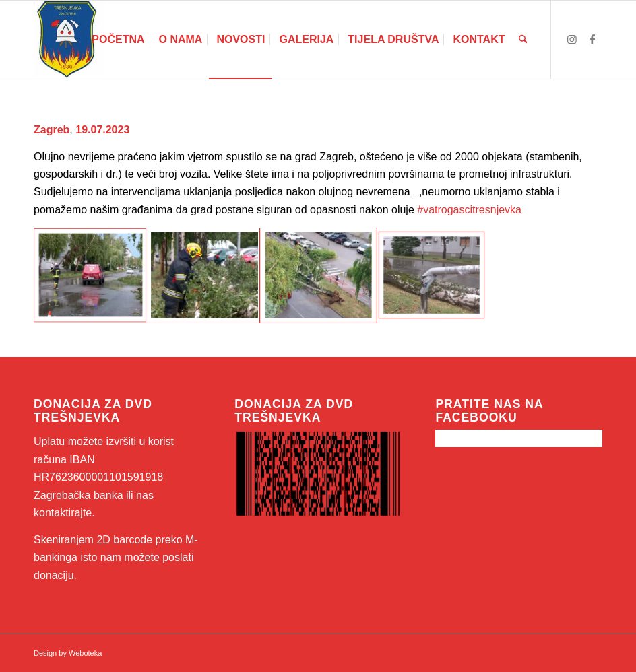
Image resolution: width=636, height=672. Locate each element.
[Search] (523, 40)
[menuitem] (118, 40)
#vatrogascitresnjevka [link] (469, 210)
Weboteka (85, 653)
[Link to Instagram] (572, 39)
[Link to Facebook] (592, 39)
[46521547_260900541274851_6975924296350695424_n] (69, 40)
